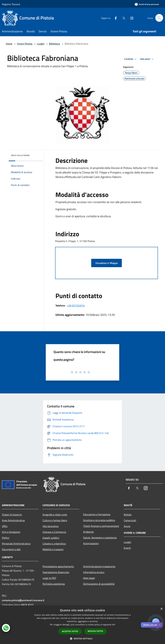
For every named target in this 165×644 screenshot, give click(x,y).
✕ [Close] (160, 625)
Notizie (128, 515)
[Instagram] (131, 18)
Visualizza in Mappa (107, 263)
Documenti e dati (11, 549)
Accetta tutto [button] (70, 631)
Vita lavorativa (51, 526)
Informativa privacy (94, 572)
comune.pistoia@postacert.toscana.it (23, 600)
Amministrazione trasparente (99, 566)
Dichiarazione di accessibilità (99, 584)
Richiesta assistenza (54, 584)
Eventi (127, 548)
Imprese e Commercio (54, 532)
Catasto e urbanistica (54, 544)
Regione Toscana (11, 4)
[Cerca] (159, 18)
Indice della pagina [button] (20, 155)
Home (9, 44)
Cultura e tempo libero (55, 520)
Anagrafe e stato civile (55, 515)
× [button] (161, 609)
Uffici (5, 526)
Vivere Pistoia (25, 44)
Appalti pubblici (51, 538)
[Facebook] (114, 18)
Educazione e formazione (97, 514)
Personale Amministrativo (16, 544)
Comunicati (130, 520)
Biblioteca (54, 44)
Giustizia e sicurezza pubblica (99, 520)
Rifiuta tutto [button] (95, 631)
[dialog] (82, 625)
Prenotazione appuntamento (58, 566)
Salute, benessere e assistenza (100, 538)
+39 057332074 (76, 305)
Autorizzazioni (91, 543)
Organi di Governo (12, 515)
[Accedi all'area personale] (147, 4)
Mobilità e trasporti (53, 549)
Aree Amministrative (13, 520)
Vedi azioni (147, 59)
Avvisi (127, 526)
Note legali (89, 578)
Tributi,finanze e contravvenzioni (101, 526)
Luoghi (41, 44)
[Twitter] (122, 18)
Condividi (131, 59)
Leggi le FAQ (49, 578)
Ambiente (88, 532)
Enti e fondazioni (11, 532)
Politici (6, 538)
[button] (82, 639)
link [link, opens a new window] (114, 625)
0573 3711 (27, 605)
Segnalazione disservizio (56, 572)
